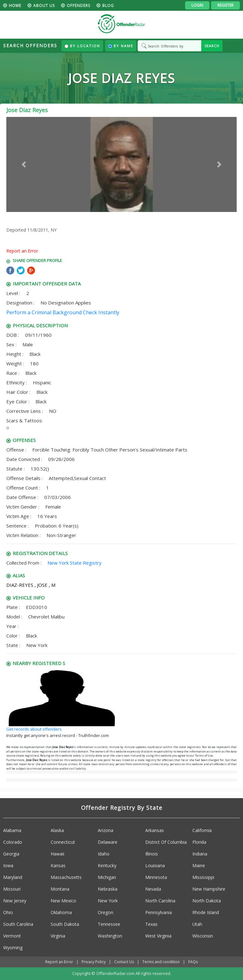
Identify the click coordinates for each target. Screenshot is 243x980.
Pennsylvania (159, 912)
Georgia (11, 854)
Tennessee (109, 924)
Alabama (12, 830)
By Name (121, 46)
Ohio (8, 912)
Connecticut (63, 842)
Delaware (108, 842)
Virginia (58, 936)
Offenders (78, 6)
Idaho (104, 854)
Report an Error (22, 251)
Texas (151, 924)
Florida (199, 842)
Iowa (8, 865)
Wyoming (13, 948)
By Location (82, 46)
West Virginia (158, 936)
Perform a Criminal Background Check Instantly (63, 312)
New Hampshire (209, 889)
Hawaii (57, 854)
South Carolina (18, 924)
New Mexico (63, 901)
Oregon (106, 912)
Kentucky (107, 865)
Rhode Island (206, 912)
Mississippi (203, 877)
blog (108, 6)
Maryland (13, 877)
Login (197, 5)
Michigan (107, 877)
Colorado (13, 842)
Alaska (57, 830)
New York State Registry (75, 563)
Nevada (153, 889)
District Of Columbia (166, 842)
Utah (197, 924)
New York (108, 901)
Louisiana (155, 865)
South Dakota (65, 924)
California (202, 830)
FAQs (193, 962)
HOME (15, 6)
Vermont (12, 936)
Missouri (12, 889)
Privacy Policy (94, 962)
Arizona (106, 830)
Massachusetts (66, 877)
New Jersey (15, 901)
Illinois (152, 854)
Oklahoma (61, 912)
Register (225, 5)
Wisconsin (203, 936)
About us (44, 6)
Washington (110, 936)
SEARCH (212, 46)
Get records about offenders (34, 729)
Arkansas (155, 830)
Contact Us (124, 962)
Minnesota (156, 877)
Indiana (200, 854)
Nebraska (108, 889)
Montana (60, 889)
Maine (199, 865)
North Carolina (160, 901)
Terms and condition (161, 962)
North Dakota (207, 901)
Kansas (58, 865)
